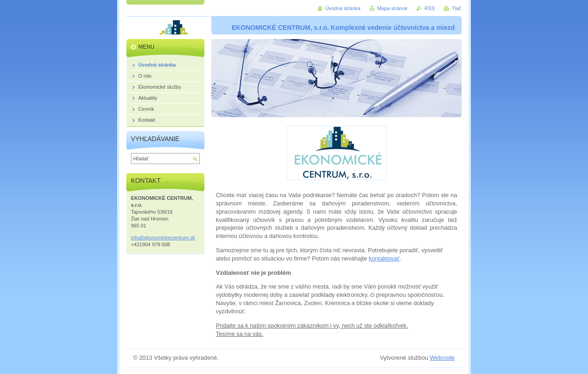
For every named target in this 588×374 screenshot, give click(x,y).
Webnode (442, 358)
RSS (430, 8)
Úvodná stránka (343, 8)
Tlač (456, 8)
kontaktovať (384, 258)
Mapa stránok (392, 8)
